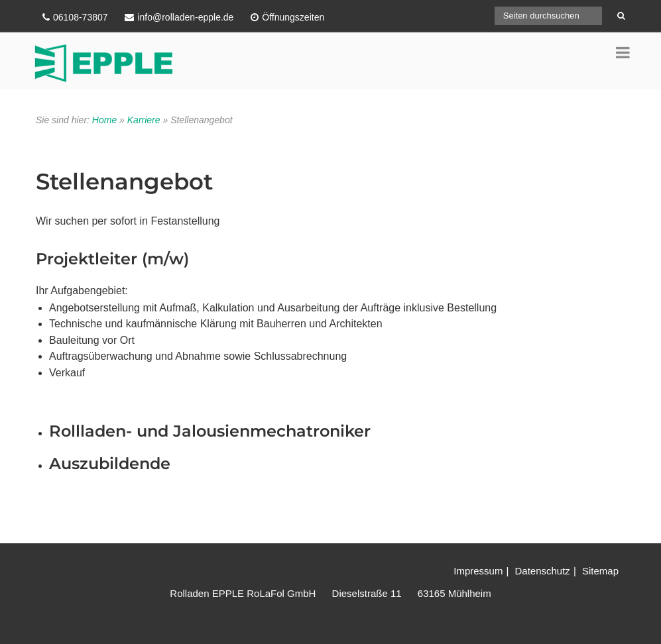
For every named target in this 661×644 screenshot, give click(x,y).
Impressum (478, 571)
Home (104, 120)
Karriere (144, 120)
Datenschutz (542, 571)
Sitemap (600, 571)
